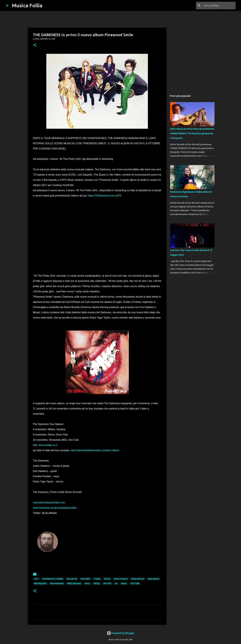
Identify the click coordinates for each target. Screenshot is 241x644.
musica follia (121, 579)
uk (116, 583)
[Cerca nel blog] (219, 6)
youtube (135, 583)
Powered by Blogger (121, 633)
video (124, 583)
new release (40, 583)
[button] (35, 45)
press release (74, 583)
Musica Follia (27, 5)
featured (85, 579)
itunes (97, 579)
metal (107, 579)
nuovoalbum (57, 583)
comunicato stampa (53, 579)
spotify (107, 583)
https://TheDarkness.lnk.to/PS (105, 196)
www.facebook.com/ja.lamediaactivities (55, 508)
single (97, 583)
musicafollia (138, 579)
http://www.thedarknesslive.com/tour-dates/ (95, 450)
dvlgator (72, 579)
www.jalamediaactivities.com (49, 503)
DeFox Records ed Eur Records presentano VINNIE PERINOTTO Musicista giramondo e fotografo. (192, 133)
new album (154, 579)
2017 (36, 579)
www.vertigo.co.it (48, 445)
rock (87, 583)
